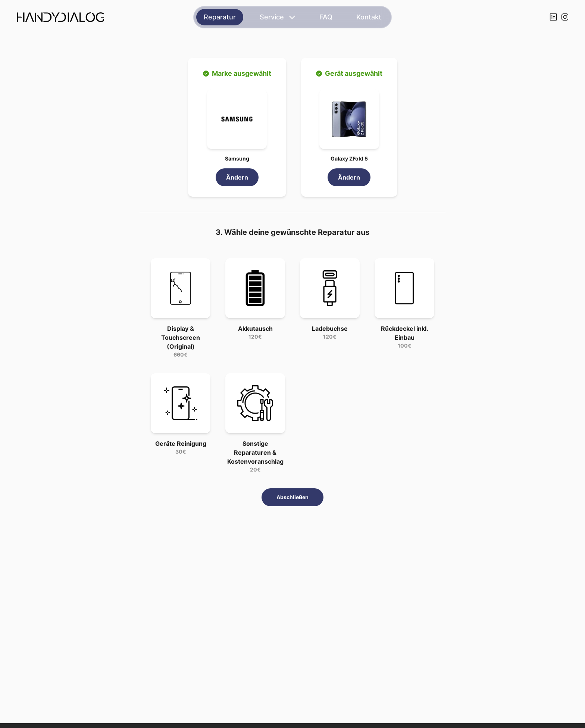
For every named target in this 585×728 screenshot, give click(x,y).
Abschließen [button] (292, 497)
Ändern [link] (237, 177)
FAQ (326, 17)
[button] (237, 119)
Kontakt (369, 17)
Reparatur (220, 17)
